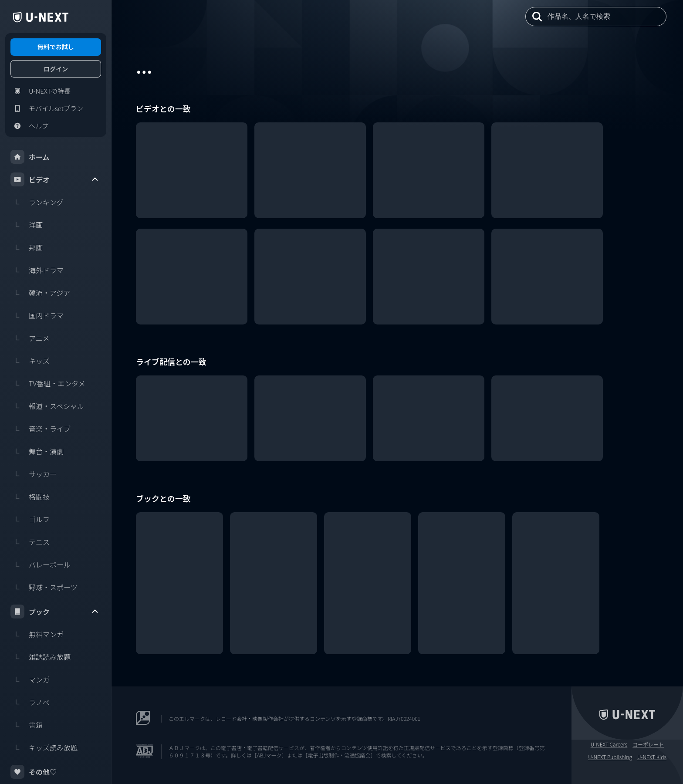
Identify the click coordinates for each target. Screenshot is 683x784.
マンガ (30, 679)
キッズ (30, 361)
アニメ (30, 338)
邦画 (27, 247)
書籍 (27, 725)
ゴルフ (30, 519)
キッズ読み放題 (44, 747)
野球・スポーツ (44, 587)
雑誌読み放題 (41, 657)
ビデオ (55, 179)
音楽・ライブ (41, 429)
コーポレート (648, 744)
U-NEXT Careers (609, 744)
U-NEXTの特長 (41, 91)
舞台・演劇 (37, 451)
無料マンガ (37, 634)
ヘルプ (29, 126)
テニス (30, 542)
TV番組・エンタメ (48, 383)
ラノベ (30, 702)
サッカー (34, 474)
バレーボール (41, 564)
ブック (55, 612)
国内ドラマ (37, 315)
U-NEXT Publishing (610, 757)
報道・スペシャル (47, 406)
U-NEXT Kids (652, 757)
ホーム (30, 157)
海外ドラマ (37, 270)
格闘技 (30, 497)
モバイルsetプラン (47, 108)
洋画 (27, 225)
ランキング (37, 202)
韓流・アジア (40, 293)
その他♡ (34, 772)
